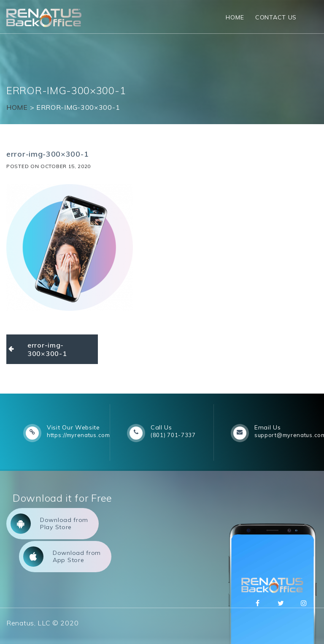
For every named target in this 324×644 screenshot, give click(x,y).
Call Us (161, 427)
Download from (49, 524)
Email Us (268, 427)
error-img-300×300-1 (47, 349)
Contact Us (276, 17)
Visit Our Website (73, 427)
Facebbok (258, 603)
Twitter (281, 603)
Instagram (304, 603)
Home (235, 17)
